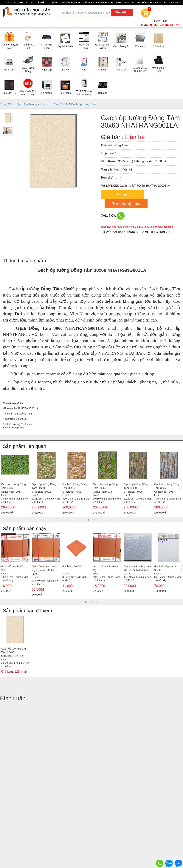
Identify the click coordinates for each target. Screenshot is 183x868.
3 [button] (97, 602)
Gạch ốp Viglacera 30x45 (165, 568)
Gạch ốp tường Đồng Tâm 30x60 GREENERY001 (13, 488)
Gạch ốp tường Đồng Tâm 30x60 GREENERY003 (75, 488)
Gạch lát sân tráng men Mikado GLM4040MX (137, 568)
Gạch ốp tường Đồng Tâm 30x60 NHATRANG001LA (13, 652)
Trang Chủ (7, 104)
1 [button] (89, 520)
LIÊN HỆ (42, 3)
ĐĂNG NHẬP (161, 3)
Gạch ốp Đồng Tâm (83, 104)
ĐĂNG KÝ (176, 3)
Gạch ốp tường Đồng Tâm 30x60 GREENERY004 (105, 488)
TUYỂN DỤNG (125, 3)
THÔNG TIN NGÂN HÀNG (65, 3)
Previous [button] (1, 484)
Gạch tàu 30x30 (72, 566)
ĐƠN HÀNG (144, 3)
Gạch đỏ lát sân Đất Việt (13, 568)
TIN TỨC (10, 3)
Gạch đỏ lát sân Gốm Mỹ (105, 568)
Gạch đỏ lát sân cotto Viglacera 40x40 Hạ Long (44, 570)
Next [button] (182, 484)
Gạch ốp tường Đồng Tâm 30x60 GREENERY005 (136, 488)
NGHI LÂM (26, 3)
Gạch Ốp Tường (27, 104)
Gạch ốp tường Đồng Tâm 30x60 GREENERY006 (167, 488)
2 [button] (94, 520)
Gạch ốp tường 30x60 (54, 104)
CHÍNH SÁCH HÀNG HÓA (98, 3)
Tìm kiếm (122, 12)
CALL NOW (113, 216)
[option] (15, 484)
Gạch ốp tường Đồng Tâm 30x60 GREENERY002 (44, 488)
